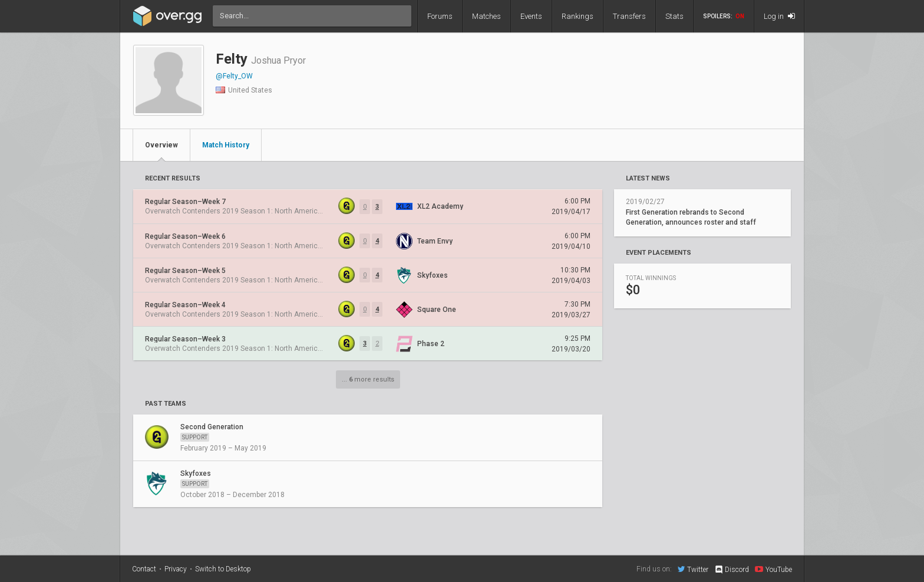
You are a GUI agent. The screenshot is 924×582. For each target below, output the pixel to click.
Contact (144, 569)
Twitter (693, 569)
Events (531, 16)
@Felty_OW (234, 76)
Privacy (176, 569)
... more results (368, 379)
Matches (486, 16)
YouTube (773, 569)
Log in (779, 16)
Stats (674, 16)
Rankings (577, 16)
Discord (732, 570)
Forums (440, 16)
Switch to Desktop (223, 569)
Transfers (629, 16)
